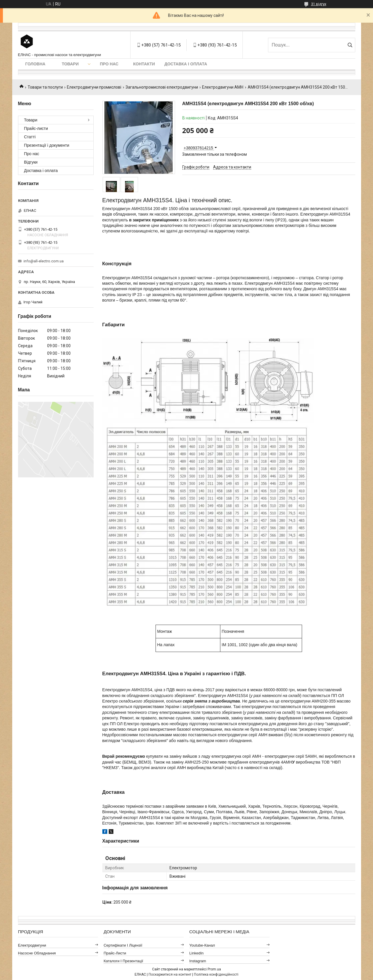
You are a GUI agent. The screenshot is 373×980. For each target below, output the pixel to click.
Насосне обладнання (37, 953)
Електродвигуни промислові (94, 87)
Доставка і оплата (186, 64)
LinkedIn (196, 953)
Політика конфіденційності (216, 974)
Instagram (198, 961)
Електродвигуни (32, 945)
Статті (30, 137)
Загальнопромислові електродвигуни (162, 87)
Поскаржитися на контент (170, 974)
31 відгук (319, 4)
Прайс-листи (36, 128)
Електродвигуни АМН (223, 87)
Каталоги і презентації (123, 961)
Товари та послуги (45, 87)
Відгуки (31, 162)
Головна (35, 64)
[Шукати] (350, 45)
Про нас (109, 64)
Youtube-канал (202, 945)
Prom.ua (214, 969)
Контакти (144, 64)
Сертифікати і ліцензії (123, 945)
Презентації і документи (47, 145)
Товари (70, 64)
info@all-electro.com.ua (44, 261)
